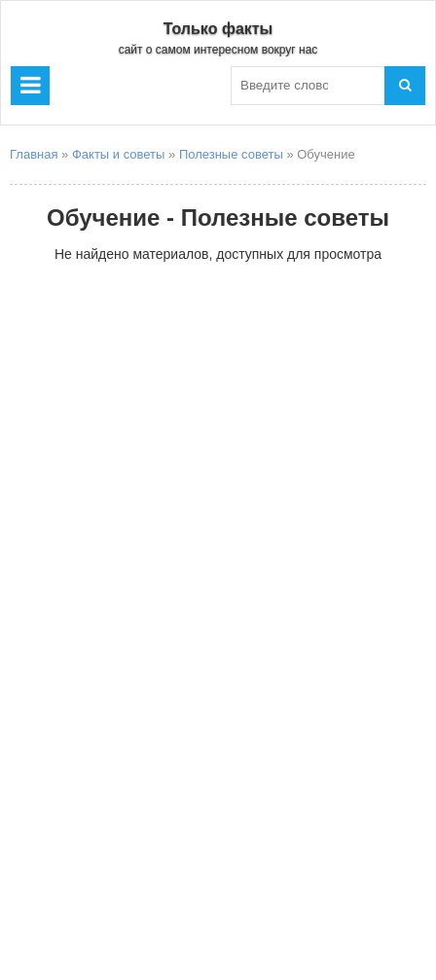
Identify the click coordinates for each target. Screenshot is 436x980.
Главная (34, 154)
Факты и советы (118, 154)
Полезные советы (231, 154)
